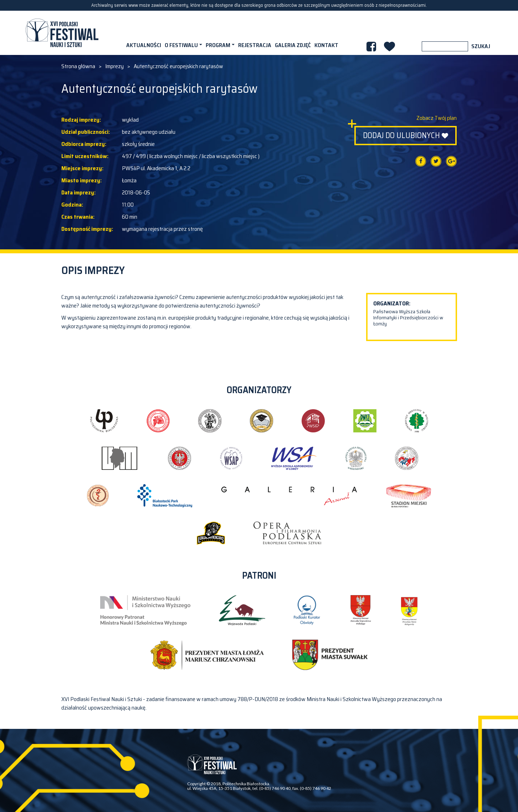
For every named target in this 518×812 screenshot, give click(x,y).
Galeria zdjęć (293, 45)
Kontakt (326, 45)
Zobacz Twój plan (437, 118)
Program (218, 45)
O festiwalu (181, 45)
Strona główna (78, 66)
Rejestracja (255, 45)
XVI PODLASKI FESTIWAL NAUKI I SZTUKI (62, 33)
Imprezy (114, 66)
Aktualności (144, 45)
